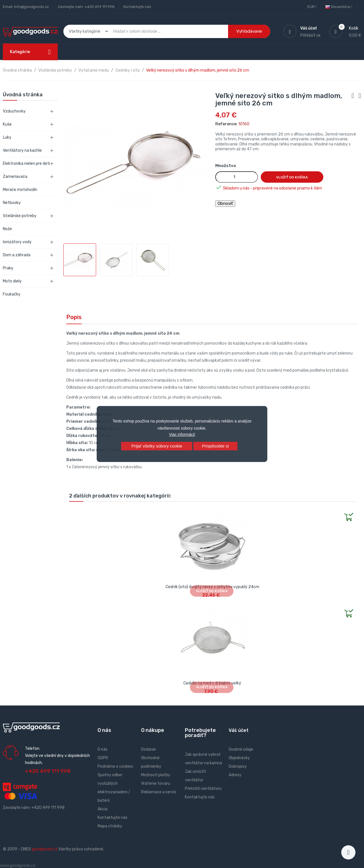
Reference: (226, 124)
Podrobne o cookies (115, 766)
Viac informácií (182, 434)
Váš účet (239, 730)
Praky (8, 268)
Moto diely (12, 281)
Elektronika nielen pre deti (26, 164)
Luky (7, 137)
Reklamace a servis (159, 792)
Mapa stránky (110, 826)
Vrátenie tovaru (156, 783)
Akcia (103, 809)
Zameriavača (15, 177)
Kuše (7, 124)
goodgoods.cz (45, 849)
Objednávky (239, 758)
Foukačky (12, 294)
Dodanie (148, 749)
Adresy (235, 775)
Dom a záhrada (17, 255)
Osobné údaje (241, 749)
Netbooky (12, 203)
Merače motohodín (20, 190)
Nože (7, 229)
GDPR (103, 758)
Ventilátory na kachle (22, 150)
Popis (74, 317)
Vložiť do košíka (292, 177)
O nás (103, 749)
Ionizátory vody (17, 242)
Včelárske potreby (20, 216)
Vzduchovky (14, 111)
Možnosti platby (156, 775)
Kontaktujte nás (137, 7)
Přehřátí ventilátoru (203, 789)
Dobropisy (238, 766)
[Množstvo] (237, 177)
